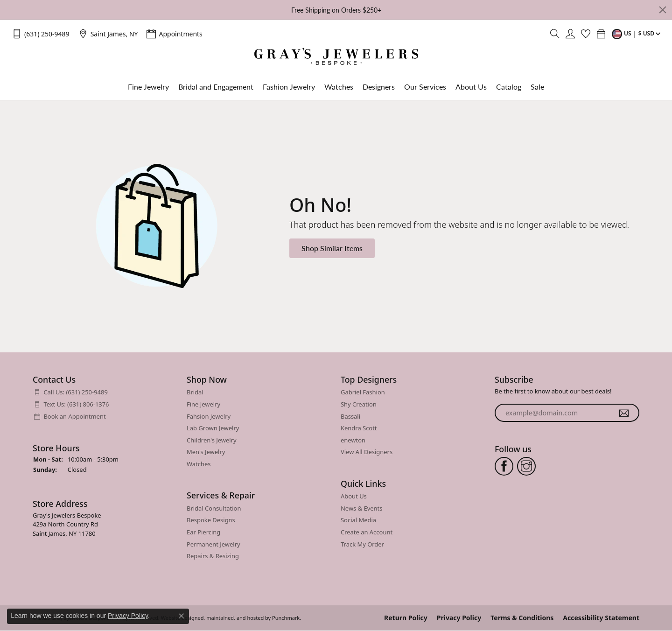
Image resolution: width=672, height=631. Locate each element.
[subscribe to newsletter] (624, 413)
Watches (339, 87)
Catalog (509, 87)
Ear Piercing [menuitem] (203, 532)
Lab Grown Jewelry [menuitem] (213, 428)
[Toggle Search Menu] (555, 34)
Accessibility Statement (601, 618)
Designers (379, 87)
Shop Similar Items (332, 248)
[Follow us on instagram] (526, 466)
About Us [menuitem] (354, 496)
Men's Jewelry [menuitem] (206, 452)
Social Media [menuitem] (358, 520)
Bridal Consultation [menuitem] (214, 508)
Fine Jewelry (148, 87)
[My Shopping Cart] (601, 34)
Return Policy (406, 618)
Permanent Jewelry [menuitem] (213, 544)
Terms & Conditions (522, 618)
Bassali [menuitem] (350, 416)
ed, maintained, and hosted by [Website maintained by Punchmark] (234, 618)
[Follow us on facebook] (504, 466)
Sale (537, 87)
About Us (471, 87)
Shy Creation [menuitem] (359, 404)
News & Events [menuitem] (361, 508)
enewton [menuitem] (353, 440)
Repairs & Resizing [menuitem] (213, 556)
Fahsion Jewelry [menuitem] (209, 416)
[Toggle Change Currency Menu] (637, 34)
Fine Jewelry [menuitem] (203, 404)
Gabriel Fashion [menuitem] (363, 392)
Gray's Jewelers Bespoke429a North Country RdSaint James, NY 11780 (67, 524)
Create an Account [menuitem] (367, 532)
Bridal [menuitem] (195, 392)
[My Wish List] (586, 34)
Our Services (425, 87)
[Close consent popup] (182, 616)
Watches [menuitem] (199, 464)
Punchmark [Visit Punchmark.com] (286, 618)
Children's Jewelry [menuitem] (212, 440)
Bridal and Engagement (216, 87)
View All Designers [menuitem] (367, 452)
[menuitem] (105, 393)
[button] (105, 380)
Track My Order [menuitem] (362, 544)
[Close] (663, 10)
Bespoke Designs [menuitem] (211, 520)
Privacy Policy (459, 618)
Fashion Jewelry (289, 87)
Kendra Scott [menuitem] (359, 428)
